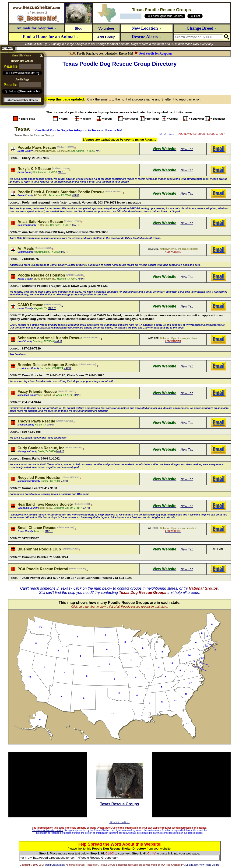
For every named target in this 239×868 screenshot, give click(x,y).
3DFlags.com (191, 865)
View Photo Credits (209, 865)
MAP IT (100, 151)
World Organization (55, 865)
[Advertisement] (119, 80)
